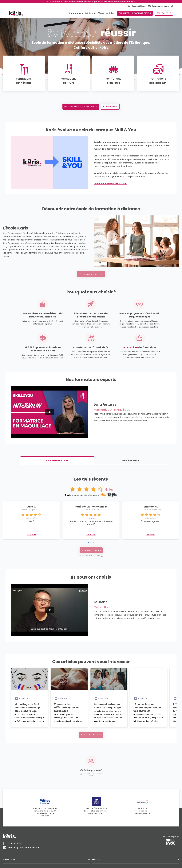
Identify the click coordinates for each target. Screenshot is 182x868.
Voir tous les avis (91, 530)
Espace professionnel (160, 6)
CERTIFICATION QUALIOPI (109, 852)
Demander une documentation (135, 13)
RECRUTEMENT (126, 852)
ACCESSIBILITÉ (93, 852)
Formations (75, 13)
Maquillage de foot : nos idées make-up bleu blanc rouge (52, 684)
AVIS (146, 852)
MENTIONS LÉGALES (57, 852)
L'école (101, 13)
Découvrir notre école (91, 274)
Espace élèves (137, 6)
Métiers (89, 13)
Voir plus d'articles (91, 714)
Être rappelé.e (164, 13)
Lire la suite (91, 514)
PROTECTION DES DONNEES (76, 852)
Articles (110, 13)
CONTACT (138, 852)
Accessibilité (130, 347)
